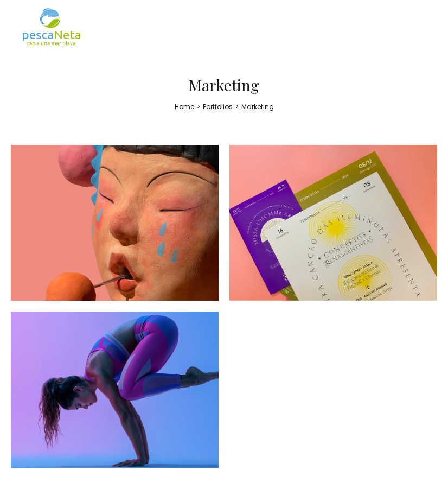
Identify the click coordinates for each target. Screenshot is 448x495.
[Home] (184, 107)
